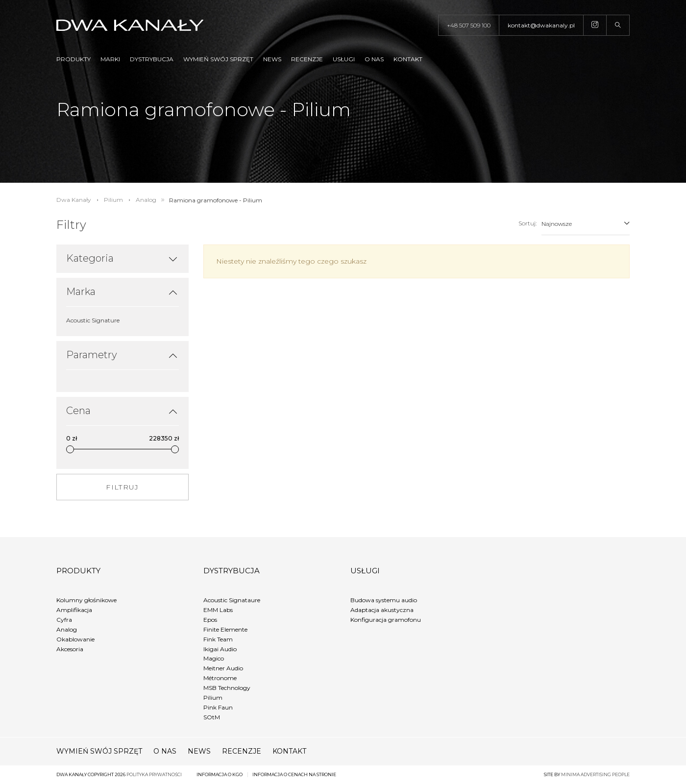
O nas (374, 59)
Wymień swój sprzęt (218, 59)
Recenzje (307, 59)
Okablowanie (75, 639)
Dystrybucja (152, 59)
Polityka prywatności (154, 774)
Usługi (344, 59)
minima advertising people (595, 774)
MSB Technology (227, 688)
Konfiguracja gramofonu (386, 620)
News (272, 59)
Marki (110, 59)
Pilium (213, 698)
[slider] (70, 449)
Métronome (220, 678)
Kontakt (408, 59)
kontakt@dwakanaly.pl (541, 25)
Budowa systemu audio (384, 600)
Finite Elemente (225, 629)
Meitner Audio (223, 668)
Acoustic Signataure (232, 600)
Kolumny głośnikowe (86, 600)
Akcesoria (70, 649)
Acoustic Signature (93, 320)
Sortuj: (527, 223)
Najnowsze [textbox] (557, 224)
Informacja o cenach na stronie (294, 774)
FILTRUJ (122, 487)
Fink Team (218, 639)
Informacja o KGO (220, 774)
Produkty (73, 59)
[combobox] (586, 223)
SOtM (212, 717)
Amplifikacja (74, 610)
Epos (210, 620)
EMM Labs (218, 610)
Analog (67, 629)
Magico (214, 658)
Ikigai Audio (220, 649)
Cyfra (64, 620)
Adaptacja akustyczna (382, 610)
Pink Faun (218, 707)
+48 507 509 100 (469, 25)
